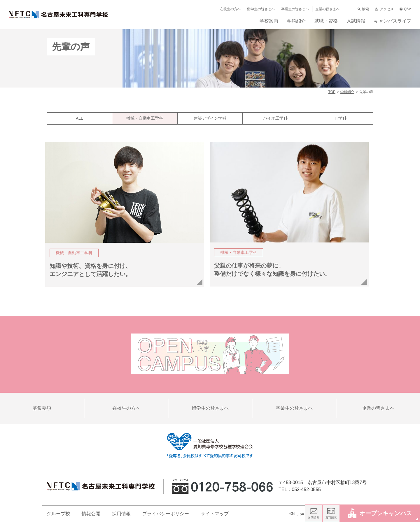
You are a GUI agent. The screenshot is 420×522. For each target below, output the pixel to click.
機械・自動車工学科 (145, 118)
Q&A (405, 9)
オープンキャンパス (380, 513)
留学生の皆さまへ (261, 9)
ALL (79, 118)
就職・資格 (326, 21)
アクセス (384, 9)
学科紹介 (296, 21)
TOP (332, 92)
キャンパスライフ (393, 21)
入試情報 (356, 21)
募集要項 (42, 408)
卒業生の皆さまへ (295, 9)
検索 (363, 9)
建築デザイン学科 (210, 118)
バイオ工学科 (275, 118)
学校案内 (269, 21)
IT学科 (340, 118)
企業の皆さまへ (328, 9)
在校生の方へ (230, 9)
